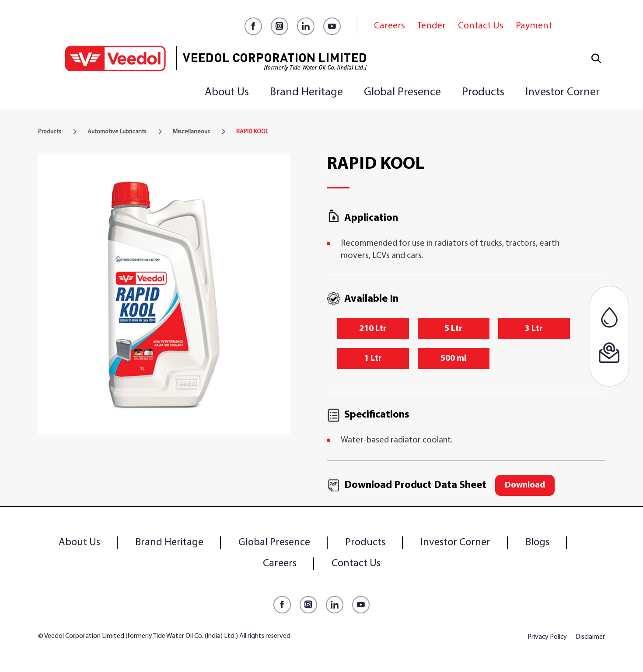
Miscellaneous (191, 132)
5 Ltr (453, 329)
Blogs (537, 543)
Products (483, 92)
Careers (390, 26)
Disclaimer (590, 637)
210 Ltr (373, 329)
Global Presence (402, 92)
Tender (432, 26)
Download (525, 485)
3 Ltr (534, 329)
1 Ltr (373, 359)
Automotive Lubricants (117, 132)
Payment (534, 26)
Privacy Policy (547, 637)
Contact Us (481, 26)
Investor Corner (563, 92)
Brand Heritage (306, 92)
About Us (227, 92)
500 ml (453, 359)
